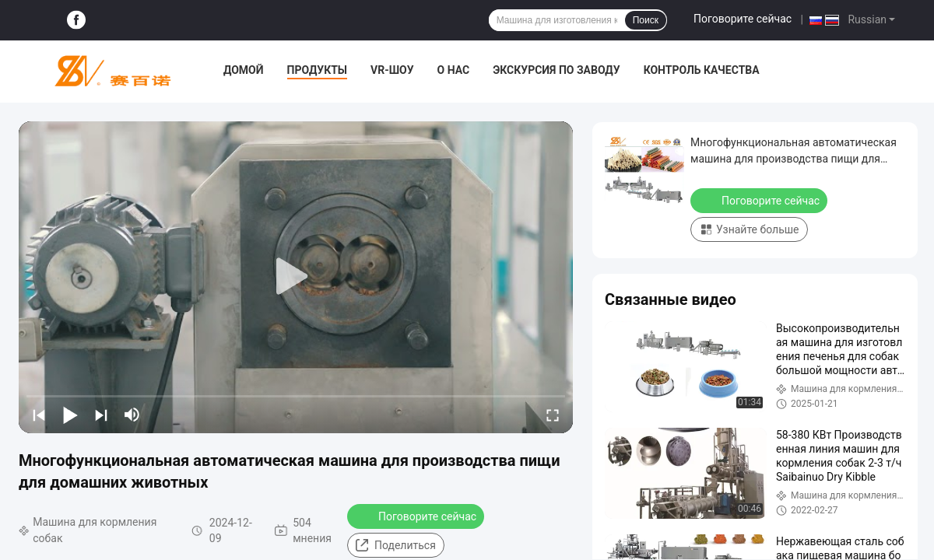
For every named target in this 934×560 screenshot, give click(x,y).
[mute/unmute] (132, 415)
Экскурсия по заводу (556, 70)
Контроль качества (702, 70)
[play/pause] (70, 415)
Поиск (646, 20)
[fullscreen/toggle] (553, 415)
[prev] (39, 415)
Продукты (318, 70)
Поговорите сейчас (743, 19)
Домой (244, 70)
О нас (454, 70)
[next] (101, 415)
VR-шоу (392, 70)
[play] (296, 277)
